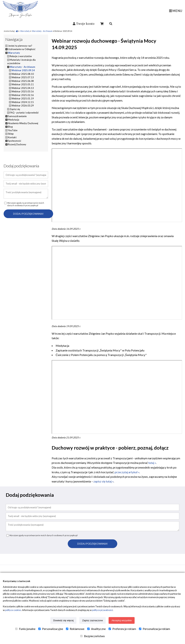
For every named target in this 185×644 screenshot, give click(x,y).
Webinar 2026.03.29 (23, 106)
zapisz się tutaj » (103, 481)
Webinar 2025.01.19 (23, 98)
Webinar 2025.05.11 (23, 84)
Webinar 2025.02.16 (23, 95)
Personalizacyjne (51, 629)
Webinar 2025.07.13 (23, 77)
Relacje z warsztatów (21, 56)
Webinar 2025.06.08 (23, 81)
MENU (176, 11)
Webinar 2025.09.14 (23, 70)
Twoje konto (85, 24)
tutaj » (152, 463)
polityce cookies (13, 610)
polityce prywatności (102, 610)
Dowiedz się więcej (64, 620)
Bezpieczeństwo (92, 636)
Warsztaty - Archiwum (42, 31)
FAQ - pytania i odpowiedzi (24, 113)
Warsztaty (25, 31)
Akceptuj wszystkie (122, 620)
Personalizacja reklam (154, 629)
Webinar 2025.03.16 (23, 91)
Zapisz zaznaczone (92, 620)
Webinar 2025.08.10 (23, 74)
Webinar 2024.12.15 (23, 102)
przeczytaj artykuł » (127, 472)
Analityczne (96, 629)
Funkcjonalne (25, 629)
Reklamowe (75, 629)
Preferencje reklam (122, 629)
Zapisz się (15, 109)
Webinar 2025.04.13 (23, 88)
